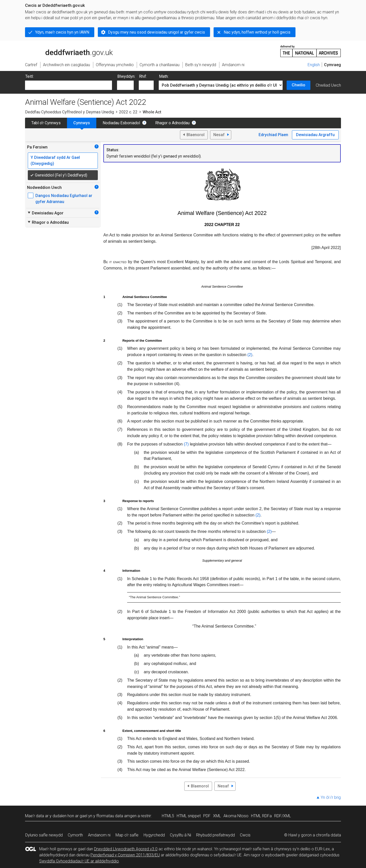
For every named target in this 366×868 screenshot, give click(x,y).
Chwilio (299, 85)
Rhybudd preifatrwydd (215, 835)
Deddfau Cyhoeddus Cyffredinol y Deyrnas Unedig (70, 112)
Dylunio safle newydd (44, 835)
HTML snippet (189, 816)
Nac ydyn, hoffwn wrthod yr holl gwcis (257, 32)
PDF (207, 816)
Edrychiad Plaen (273, 135)
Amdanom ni (99, 835)
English (314, 65)
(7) (186, 444)
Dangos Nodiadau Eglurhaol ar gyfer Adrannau (64, 199)
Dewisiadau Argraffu (315, 135)
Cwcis (245, 835)
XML (217, 816)
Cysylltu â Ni (180, 835)
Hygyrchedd (154, 835)
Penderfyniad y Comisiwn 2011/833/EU (125, 855)
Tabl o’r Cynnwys (46, 123)
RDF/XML (283, 816)
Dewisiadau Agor (45, 213)
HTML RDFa (261, 816)
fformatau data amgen (116, 816)
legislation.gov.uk (65, 51)
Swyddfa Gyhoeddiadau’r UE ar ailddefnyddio (79, 861)
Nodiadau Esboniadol (121, 123)
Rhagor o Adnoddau (172, 123)
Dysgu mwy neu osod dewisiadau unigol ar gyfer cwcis (156, 32)
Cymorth (75, 835)
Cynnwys (82, 123)
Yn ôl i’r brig (331, 797)
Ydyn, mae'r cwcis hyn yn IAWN (62, 32)
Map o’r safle (127, 835)
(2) (250, 355)
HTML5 (168, 816)
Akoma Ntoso (236, 816)
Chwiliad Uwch (328, 85)
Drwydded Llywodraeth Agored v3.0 (126, 849)
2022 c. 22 (128, 112)
